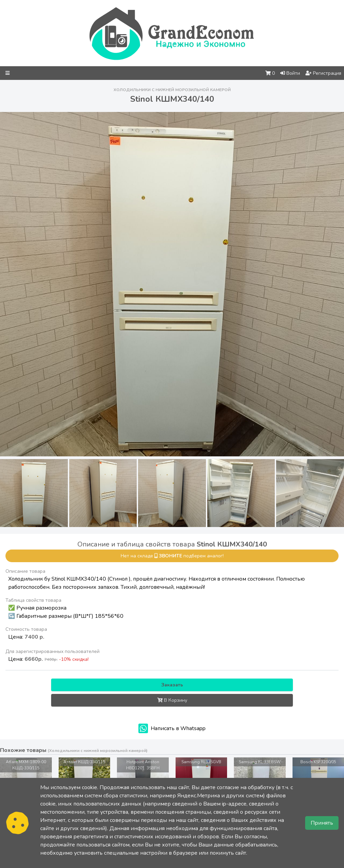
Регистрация (323, 73)
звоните (170, 556)
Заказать (172, 685)
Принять (322, 823)
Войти (290, 73)
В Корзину (172, 700)
